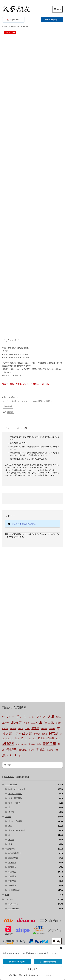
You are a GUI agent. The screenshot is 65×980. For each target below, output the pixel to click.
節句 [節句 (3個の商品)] (58, 638)
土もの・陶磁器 (15, 721)
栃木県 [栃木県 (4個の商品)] (37, 633)
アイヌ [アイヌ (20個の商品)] (41, 616)
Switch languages (52, 20)
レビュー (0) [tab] (22, 327)
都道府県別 (10, 748)
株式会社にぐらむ (16, 922)
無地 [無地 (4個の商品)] (17, 638)
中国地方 (12, 780)
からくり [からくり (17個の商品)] (8, 616)
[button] (61, 948)
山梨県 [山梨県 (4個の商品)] (5, 628)
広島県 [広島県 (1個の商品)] (27, 628)
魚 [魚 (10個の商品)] (57, 649)
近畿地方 (12, 776)
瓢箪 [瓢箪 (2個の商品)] (34, 638)
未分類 (11, 711)
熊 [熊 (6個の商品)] (22, 638)
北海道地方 (8, 306)
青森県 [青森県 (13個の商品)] (23, 649)
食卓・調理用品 (15, 698)
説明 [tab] (8, 327)
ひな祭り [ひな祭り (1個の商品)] (32, 617)
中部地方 (12, 771)
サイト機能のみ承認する (48, 962)
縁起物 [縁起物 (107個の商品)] (8, 643)
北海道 (10, 311)
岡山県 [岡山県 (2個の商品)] (21, 628)
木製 (18, 27)
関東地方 (12, 767)
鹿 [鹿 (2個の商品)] (20, 655)
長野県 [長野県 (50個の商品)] (11, 649)
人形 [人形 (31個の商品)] (51, 616)
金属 (10, 744)
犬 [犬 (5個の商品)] (26, 638)
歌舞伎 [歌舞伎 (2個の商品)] (45, 634)
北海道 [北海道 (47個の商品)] (16, 622)
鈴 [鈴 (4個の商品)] (59, 644)
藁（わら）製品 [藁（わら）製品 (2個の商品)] (35, 644)
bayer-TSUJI (14, 808)
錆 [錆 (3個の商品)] (3, 650)
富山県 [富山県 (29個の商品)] (49, 622)
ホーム (7, 27)
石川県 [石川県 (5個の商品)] (41, 638)
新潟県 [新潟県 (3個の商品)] (52, 628)
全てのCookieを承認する (17, 962)
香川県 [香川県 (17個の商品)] (40, 649)
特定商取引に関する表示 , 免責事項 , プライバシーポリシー (31, 975)
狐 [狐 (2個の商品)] (30, 638)
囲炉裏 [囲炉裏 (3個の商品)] (27, 622)
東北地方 (12, 762)
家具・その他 (14, 702)
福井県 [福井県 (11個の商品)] (50, 638)
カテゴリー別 (11, 684)
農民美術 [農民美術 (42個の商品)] (49, 643)
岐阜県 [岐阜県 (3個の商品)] (13, 628)
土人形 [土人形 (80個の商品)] (37, 622)
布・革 (11, 739)
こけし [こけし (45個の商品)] (21, 616)
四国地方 (12, 785)
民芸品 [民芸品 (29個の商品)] (54, 633)
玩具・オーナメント (21, 301)
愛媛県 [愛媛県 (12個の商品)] (35, 628)
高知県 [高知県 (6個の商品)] (50, 650)
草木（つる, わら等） (18, 730)
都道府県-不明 (14, 753)
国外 (7, 794)
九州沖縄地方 (14, 789)
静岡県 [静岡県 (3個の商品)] (31, 650)
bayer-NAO (38, 301)
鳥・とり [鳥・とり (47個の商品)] (10, 655)
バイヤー (9, 799)
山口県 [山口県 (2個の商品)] (58, 623)
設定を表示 (33, 969)
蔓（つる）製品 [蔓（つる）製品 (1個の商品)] (21, 644)
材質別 (13, 27)
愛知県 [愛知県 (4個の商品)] (44, 628)
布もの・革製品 (15, 693)
